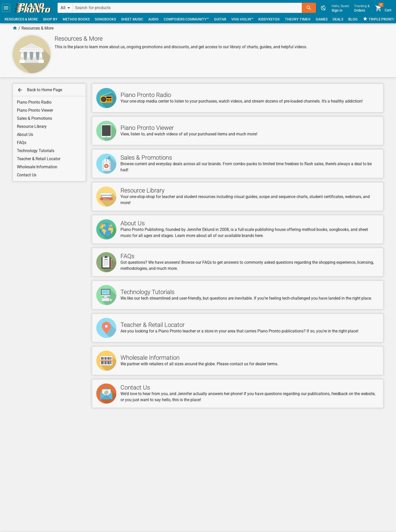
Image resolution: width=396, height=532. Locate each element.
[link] (33, 8)
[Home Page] (15, 28)
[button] (6, 8)
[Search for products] (188, 8)
